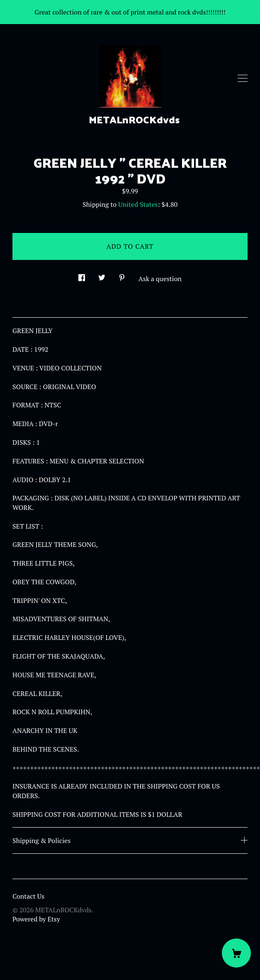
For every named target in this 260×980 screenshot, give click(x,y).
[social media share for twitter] (102, 275)
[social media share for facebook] (82, 275)
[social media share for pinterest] (122, 275)
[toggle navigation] (243, 78)
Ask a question (160, 279)
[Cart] (236, 953)
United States (138, 204)
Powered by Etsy (36, 919)
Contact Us (28, 896)
